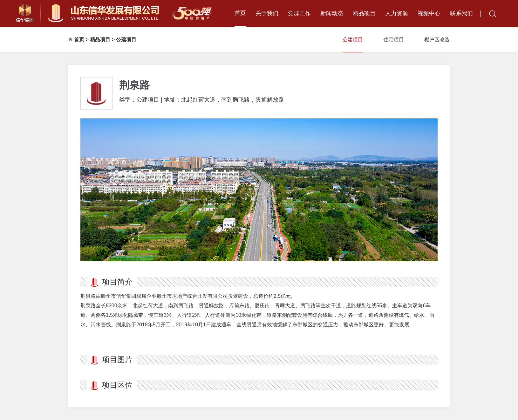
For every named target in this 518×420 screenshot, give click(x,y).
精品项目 (364, 13)
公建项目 (126, 40)
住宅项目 (394, 40)
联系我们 (461, 13)
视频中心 (429, 13)
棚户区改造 (437, 40)
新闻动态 (332, 13)
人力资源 (397, 13)
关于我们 (267, 13)
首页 (240, 13)
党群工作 (299, 13)
